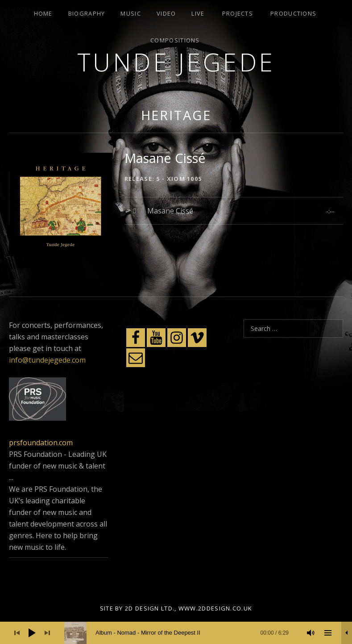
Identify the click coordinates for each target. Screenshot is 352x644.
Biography (87, 13)
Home (43, 13)
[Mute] (311, 633)
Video (166, 13)
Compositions (175, 40)
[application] (176, 633)
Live (198, 13)
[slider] (181, 633)
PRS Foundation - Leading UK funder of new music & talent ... (58, 466)
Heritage (176, 115)
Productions (293, 13)
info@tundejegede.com (47, 360)
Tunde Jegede (176, 62)
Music (131, 13)
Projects (238, 13)
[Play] (32, 633)
